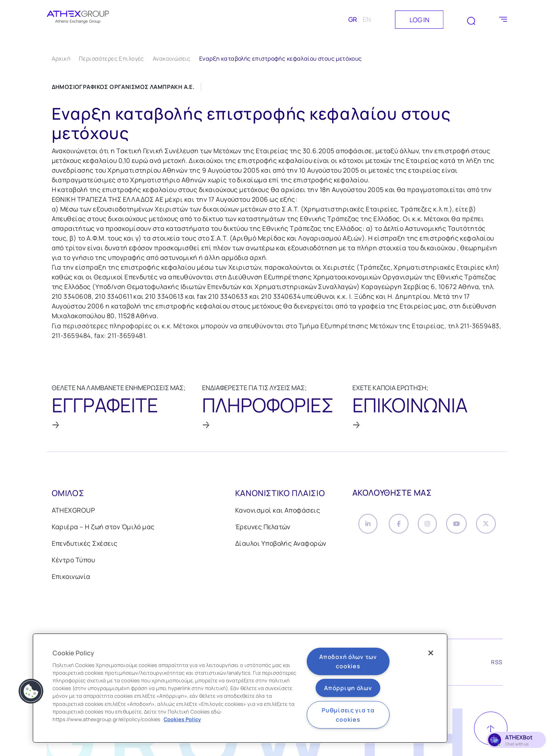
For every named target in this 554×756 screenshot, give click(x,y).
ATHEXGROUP (74, 511)
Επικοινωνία (71, 577)
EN (367, 19)
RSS (497, 664)
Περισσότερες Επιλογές (112, 58)
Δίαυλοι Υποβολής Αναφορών (281, 544)
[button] (31, 691)
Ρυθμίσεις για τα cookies (348, 715)
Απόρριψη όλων (348, 688)
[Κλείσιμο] (431, 653)
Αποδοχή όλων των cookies (348, 661)
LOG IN (419, 20)
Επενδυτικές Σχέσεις (85, 544)
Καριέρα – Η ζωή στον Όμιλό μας (103, 528)
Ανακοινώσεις (172, 58)
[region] (240, 688)
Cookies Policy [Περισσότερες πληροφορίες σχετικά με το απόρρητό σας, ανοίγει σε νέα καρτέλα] (182, 719)
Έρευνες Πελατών (263, 528)
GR (353, 19)
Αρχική (61, 58)
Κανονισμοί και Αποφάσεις (278, 511)
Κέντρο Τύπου (74, 561)
